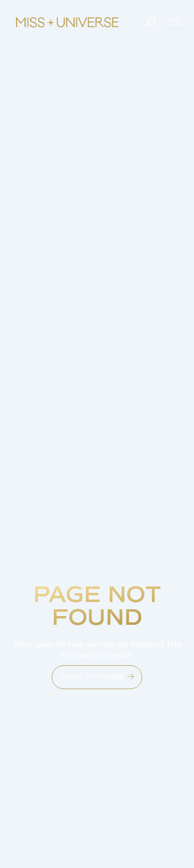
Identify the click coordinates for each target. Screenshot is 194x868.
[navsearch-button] (150, 22)
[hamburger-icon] (175, 22)
